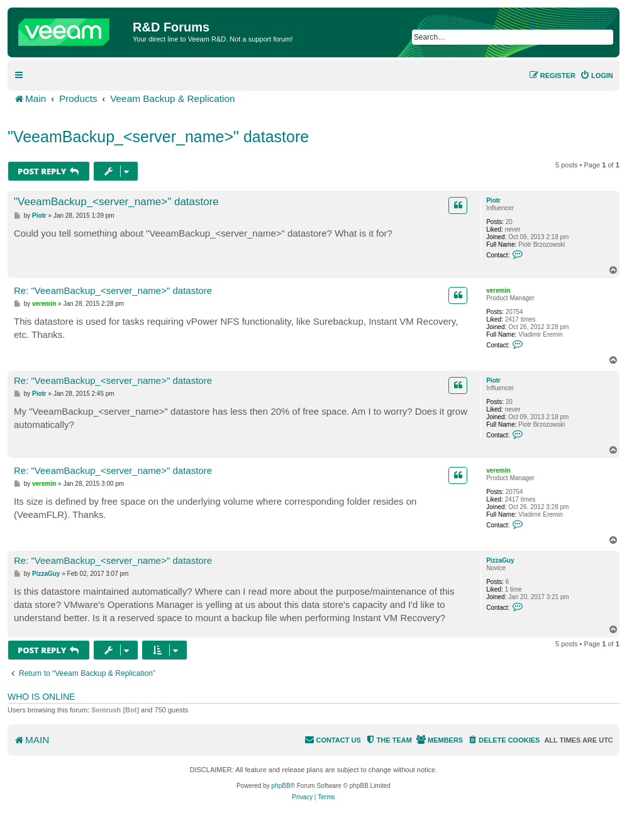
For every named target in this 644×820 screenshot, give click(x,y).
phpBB (281, 786)
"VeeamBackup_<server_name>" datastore (158, 137)
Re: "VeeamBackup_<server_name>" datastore (113, 290)
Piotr (493, 200)
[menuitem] (597, 76)
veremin (498, 290)
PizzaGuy (500, 560)
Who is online (41, 697)
